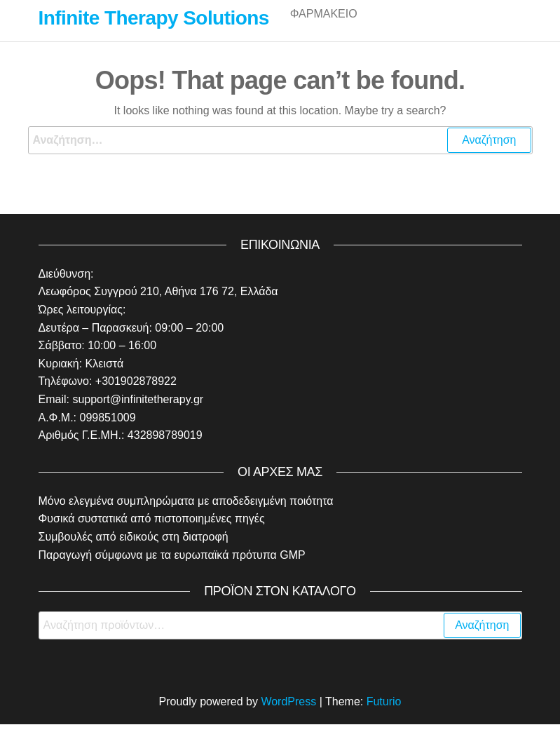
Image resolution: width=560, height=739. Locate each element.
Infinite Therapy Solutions (154, 18)
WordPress (288, 716)
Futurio (384, 716)
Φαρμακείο (324, 28)
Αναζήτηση (482, 640)
